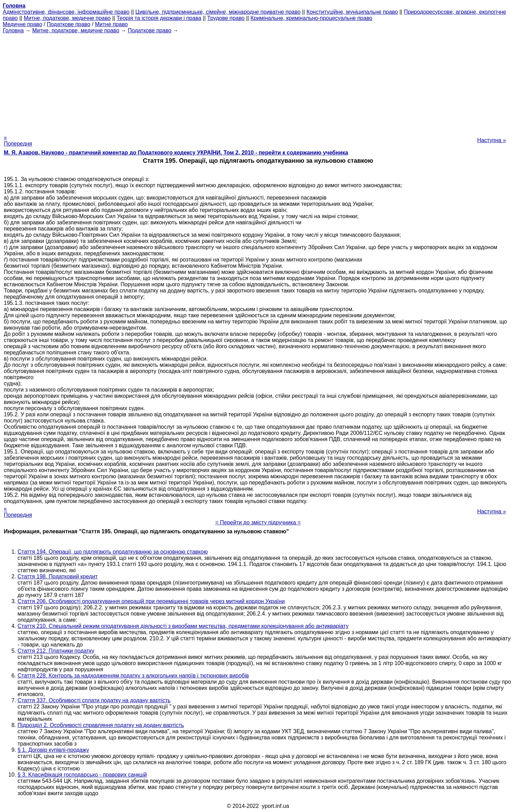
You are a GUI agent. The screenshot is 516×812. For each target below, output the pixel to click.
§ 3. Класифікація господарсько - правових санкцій (82, 775)
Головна (13, 30)
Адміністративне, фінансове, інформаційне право (66, 12)
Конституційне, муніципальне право (352, 12)
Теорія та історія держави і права (159, 18)
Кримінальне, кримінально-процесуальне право (311, 18)
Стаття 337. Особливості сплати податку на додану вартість (94, 700)
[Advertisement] (258, 82)
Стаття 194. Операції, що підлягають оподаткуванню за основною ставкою (113, 552)
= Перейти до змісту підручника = (258, 522)
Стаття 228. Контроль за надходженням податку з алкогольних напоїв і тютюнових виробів (133, 676)
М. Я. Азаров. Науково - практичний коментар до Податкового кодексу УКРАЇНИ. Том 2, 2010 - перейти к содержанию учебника (176, 153)
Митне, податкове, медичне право (67, 18)
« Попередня (18, 141)
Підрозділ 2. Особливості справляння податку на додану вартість (101, 725)
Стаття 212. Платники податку (56, 651)
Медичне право (23, 24)
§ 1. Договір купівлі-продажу (53, 750)
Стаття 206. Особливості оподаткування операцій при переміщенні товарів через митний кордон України (151, 601)
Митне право (111, 24)
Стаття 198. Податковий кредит (58, 576)
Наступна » (492, 140)
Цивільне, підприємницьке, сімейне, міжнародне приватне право (218, 12)
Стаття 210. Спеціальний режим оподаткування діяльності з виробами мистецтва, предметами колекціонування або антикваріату (183, 626)
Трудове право (226, 18)
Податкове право (69, 24)
